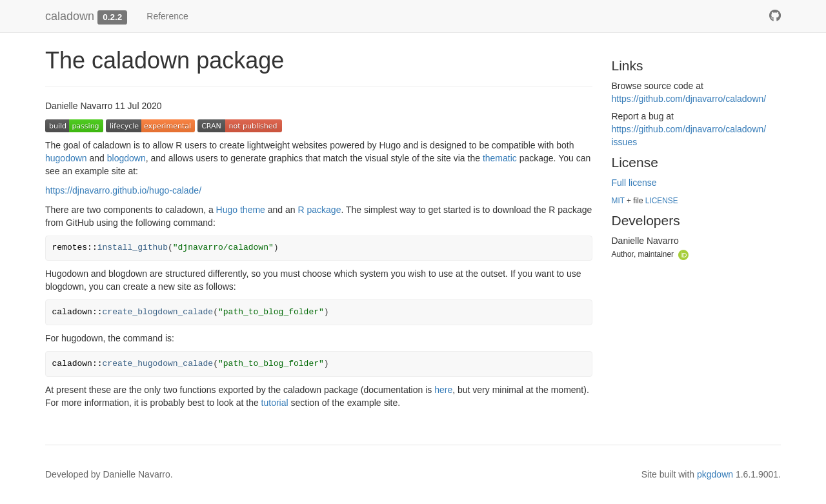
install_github (133, 247)
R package (319, 210)
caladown (70, 16)
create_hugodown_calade (158, 364)
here (443, 390)
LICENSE (662, 201)
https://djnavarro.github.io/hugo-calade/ (123, 190)
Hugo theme (241, 210)
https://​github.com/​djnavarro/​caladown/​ (689, 99)
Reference (167, 16)
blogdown (126, 158)
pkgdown (715, 474)
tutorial (275, 403)
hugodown (66, 158)
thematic (500, 158)
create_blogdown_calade (158, 312)
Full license (634, 183)
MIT (618, 201)
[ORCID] (683, 254)
